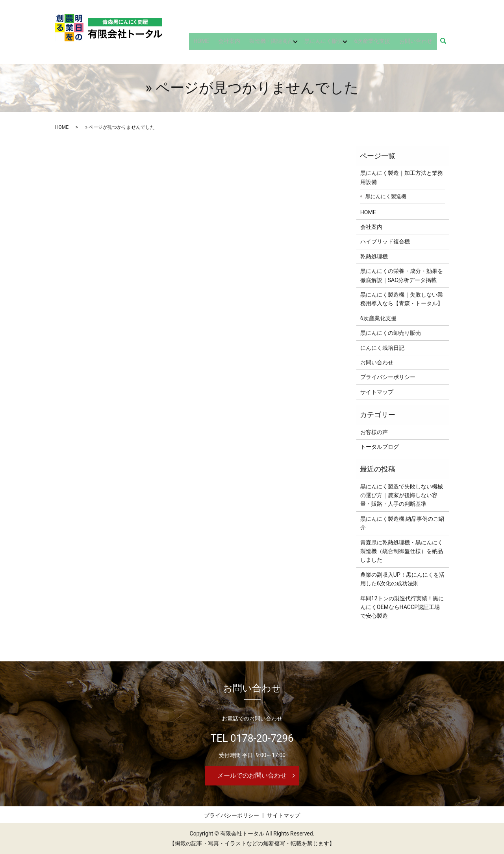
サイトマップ (377, 392)
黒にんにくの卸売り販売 (391, 333)
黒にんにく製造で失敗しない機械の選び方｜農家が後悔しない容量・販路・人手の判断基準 (402, 495)
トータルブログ (380, 447)
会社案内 (238, 43)
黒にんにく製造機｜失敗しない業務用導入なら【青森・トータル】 (402, 299)
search (447, 44)
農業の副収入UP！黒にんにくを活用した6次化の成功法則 (402, 579)
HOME (214, 43)
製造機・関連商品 (277, 43)
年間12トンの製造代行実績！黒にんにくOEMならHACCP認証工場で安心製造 (402, 607)
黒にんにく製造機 (386, 196)
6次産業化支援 (378, 43)
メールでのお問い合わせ (252, 775)
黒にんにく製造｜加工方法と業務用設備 (402, 177)
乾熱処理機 (374, 256)
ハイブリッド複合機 (385, 241)
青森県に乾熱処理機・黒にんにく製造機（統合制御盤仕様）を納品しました (402, 551)
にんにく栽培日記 (382, 348)
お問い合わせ (418, 43)
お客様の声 (374, 432)
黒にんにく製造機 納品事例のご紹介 (402, 523)
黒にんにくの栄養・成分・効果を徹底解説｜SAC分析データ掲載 (402, 275)
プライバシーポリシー (388, 377)
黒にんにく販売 (329, 43)
